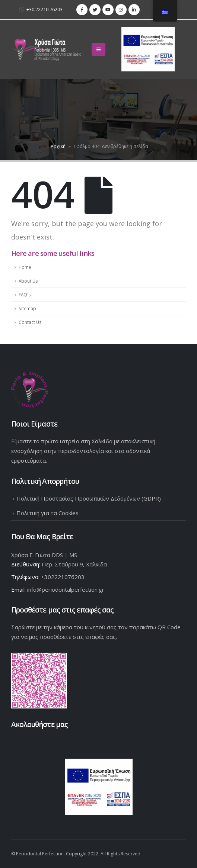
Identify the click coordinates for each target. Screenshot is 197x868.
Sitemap (27, 308)
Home (25, 267)
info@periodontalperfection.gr (66, 589)
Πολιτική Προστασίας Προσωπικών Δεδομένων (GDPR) (89, 498)
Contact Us (30, 322)
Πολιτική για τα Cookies (47, 513)
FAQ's (25, 295)
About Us (28, 281)
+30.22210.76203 (41, 9)
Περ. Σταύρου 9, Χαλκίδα (74, 564)
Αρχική (58, 146)
